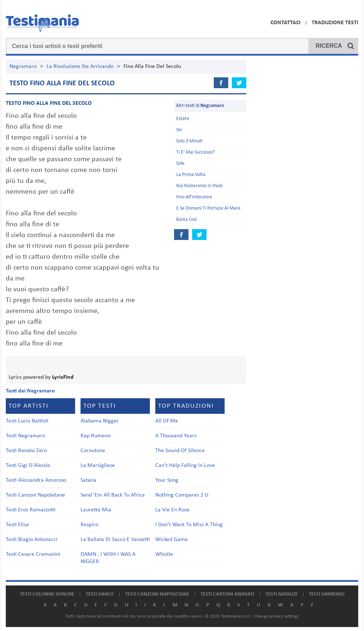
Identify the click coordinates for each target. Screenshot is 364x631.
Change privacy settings (276, 616)
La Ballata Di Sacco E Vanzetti (115, 540)
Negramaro (23, 66)
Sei (179, 130)
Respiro (89, 525)
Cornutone (93, 451)
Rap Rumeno (96, 436)
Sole (180, 164)
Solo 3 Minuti (189, 141)
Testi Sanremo (327, 594)
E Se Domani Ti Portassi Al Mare (208, 208)
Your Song (167, 480)
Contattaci (285, 23)
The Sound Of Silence (180, 451)
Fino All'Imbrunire (194, 197)
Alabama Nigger (100, 421)
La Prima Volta (191, 175)
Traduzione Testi (335, 23)
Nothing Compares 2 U (182, 495)
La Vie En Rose (172, 510)
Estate (183, 119)
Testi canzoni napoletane (157, 594)
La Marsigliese (98, 465)
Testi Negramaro (25, 436)
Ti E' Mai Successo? (195, 152)
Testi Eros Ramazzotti (31, 510)
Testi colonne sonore (47, 594)
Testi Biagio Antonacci (32, 540)
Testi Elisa (17, 525)
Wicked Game (172, 540)
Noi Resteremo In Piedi (199, 186)
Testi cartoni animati (227, 594)
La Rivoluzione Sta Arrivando (80, 66)
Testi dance (100, 594)
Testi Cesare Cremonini (33, 554)
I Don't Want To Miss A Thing (189, 525)
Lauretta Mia (96, 510)
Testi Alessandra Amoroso (36, 480)
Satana (88, 480)
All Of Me (167, 421)
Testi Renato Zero (26, 451)
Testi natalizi (281, 594)
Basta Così (187, 220)
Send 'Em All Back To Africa (113, 495)
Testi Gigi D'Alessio (28, 465)
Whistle (164, 554)
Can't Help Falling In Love (185, 465)
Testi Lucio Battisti (27, 421)
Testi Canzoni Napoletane (35, 495)
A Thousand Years (176, 436)
